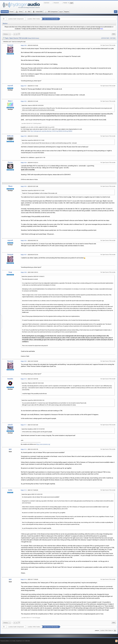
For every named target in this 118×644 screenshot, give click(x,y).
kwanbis (10, 379)
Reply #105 (24, 186)
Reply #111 (24, 425)
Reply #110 (24, 379)
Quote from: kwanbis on (33, 429)
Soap (10, 272)
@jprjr (48, 561)
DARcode (10, 136)
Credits (14, 641)
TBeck (10, 186)
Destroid (10, 45)
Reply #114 (24, 579)
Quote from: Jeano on (33, 105)
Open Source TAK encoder (51, 19)
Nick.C (10, 101)
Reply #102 (24, 101)
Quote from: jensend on (33, 277)
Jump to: (97, 631)
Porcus (10, 162)
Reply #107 (24, 255)
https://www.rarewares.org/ (43, 444)
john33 (10, 425)
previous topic (105, 38)
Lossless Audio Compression (16, 19)
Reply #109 (24, 361)
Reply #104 (24, 163)
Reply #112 (24, 449)
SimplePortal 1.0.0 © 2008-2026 (23, 641)
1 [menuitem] (10, 34)
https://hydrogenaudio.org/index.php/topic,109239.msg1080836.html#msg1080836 (51, 131)
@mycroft (47, 166)
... (12, 34)
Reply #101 (24, 86)
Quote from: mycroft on (33, 140)
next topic (113, 38)
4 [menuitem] (17, 34)
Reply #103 (24, 136)
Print (114, 34)
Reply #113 (24, 490)
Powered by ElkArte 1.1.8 (6, 641)
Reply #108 (24, 272)
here (102, 29)
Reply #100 (24, 45)
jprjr (10, 449)
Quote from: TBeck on (33, 383)
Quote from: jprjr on (32, 494)
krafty (10, 490)
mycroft (10, 86)
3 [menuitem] (14, 34)
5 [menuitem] (19, 34)
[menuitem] (6, 34)
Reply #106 (24, 241)
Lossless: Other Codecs (34, 19)
